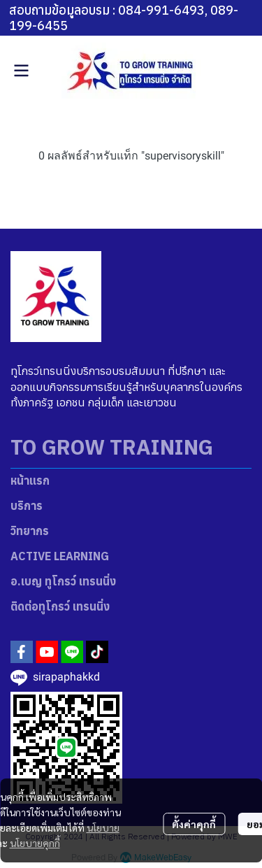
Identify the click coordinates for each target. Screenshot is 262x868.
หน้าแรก (30, 481)
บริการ (27, 506)
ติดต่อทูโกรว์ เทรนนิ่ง (60, 606)
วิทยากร (30, 531)
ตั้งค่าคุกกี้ (194, 824)
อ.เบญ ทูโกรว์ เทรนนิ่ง (63, 581)
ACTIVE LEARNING (60, 556)
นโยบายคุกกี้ (35, 843)
